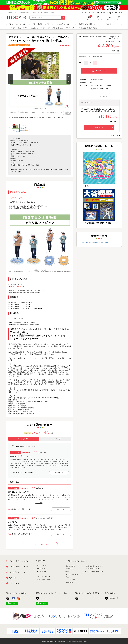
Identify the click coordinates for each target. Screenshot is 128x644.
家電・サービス (41, 568)
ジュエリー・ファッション (44, 577)
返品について (70, 577)
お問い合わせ (70, 582)
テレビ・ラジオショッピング (18, 24)
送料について (70, 571)
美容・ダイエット (41, 566)
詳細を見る (104, 127)
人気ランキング (15, 583)
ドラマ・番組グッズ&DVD (88, 243)
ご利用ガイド (103, 13)
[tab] (24, 439)
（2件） (53, 433)
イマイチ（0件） (56, 439)
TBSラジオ (110, 598)
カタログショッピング (64, 24)
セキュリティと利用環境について (95, 571)
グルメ (38, 574)
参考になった (59, 473)
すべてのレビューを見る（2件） (43, 544)
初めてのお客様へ (89, 13)
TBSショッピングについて (78, 561)
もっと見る (39, 503)
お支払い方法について (72, 574)
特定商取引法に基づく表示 (93, 569)
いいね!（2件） (24, 439)
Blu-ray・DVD (103, 243)
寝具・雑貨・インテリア (43, 571)
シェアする (103, 96)
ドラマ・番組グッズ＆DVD (41, 24)
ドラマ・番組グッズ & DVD (19, 567)
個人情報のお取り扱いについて (94, 566)
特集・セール (110, 24)
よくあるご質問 (116, 13)
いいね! (16, 453)
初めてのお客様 (70, 566)
